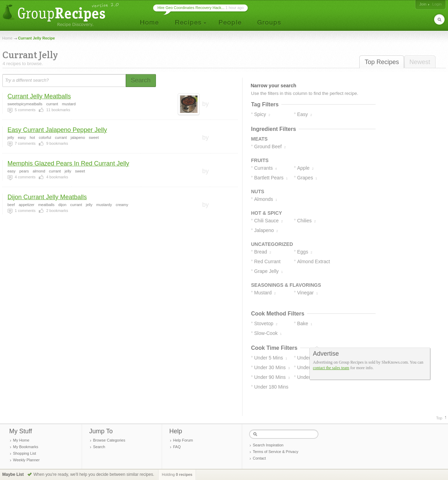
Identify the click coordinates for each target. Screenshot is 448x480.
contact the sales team (331, 368)
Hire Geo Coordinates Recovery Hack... (191, 8)
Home (7, 38)
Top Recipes (382, 62)
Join (423, 4)
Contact (260, 458)
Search (99, 447)
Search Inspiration (268, 445)
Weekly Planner (27, 460)
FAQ (177, 447)
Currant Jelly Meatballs (39, 96)
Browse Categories (109, 440)
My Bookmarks (26, 447)
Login (437, 4)
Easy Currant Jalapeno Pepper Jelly (57, 130)
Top (439, 418)
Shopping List (25, 453)
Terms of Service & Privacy (276, 452)
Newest (420, 62)
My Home (21, 440)
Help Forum (183, 440)
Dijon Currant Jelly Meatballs (47, 197)
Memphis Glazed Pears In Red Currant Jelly (68, 163)
